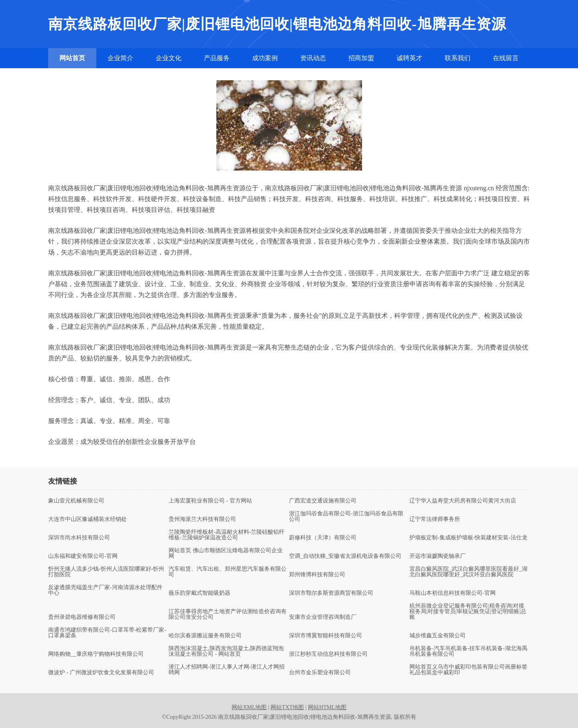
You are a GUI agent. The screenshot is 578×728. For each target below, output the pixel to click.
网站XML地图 (249, 707)
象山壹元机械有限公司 (76, 501)
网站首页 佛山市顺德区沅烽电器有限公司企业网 (226, 553)
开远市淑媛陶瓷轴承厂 (438, 556)
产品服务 (217, 58)
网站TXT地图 (287, 707)
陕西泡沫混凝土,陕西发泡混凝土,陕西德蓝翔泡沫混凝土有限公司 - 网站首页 (226, 651)
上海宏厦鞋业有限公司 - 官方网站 (210, 501)
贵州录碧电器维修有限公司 (82, 617)
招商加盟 (361, 58)
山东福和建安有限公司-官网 (83, 556)
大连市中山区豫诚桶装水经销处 (88, 519)
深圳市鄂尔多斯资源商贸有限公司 (331, 593)
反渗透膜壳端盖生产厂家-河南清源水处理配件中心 (105, 590)
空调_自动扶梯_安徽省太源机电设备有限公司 (345, 556)
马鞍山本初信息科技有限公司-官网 (453, 593)
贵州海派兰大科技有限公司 (202, 519)
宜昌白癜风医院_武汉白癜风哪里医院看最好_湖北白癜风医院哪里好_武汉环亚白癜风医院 (468, 572)
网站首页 (72, 58)
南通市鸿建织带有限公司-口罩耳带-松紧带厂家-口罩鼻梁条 (107, 633)
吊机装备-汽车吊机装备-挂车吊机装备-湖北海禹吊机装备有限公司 (468, 651)
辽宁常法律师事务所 (435, 519)
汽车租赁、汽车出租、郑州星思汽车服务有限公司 (228, 572)
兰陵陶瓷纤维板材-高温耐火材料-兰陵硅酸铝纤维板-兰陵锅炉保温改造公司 (227, 535)
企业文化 (169, 58)
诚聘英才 (409, 58)
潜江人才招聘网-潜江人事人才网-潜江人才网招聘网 (227, 670)
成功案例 (265, 58)
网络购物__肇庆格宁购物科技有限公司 (96, 654)
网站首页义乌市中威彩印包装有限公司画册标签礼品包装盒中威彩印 (468, 670)
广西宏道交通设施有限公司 (323, 501)
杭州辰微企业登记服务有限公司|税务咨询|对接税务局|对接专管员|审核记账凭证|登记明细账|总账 (468, 612)
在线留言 (506, 58)
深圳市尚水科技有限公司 (79, 538)
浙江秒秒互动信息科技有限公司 (328, 654)
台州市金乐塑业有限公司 (320, 673)
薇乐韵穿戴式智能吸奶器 (199, 593)
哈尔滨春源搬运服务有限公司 (205, 636)
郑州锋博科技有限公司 (317, 575)
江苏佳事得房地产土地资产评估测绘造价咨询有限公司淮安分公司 (228, 614)
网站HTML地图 (327, 707)
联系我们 (458, 58)
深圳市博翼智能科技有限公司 (326, 636)
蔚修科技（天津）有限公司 (323, 538)
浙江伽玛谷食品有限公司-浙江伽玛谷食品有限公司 (346, 517)
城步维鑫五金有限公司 (438, 636)
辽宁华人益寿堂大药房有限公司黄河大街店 (463, 501)
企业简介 (120, 58)
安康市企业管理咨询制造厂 (323, 617)
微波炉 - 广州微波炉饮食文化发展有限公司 (101, 673)
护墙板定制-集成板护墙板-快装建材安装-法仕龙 (468, 538)
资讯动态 (313, 58)
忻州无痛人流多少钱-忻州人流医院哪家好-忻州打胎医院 (106, 572)
